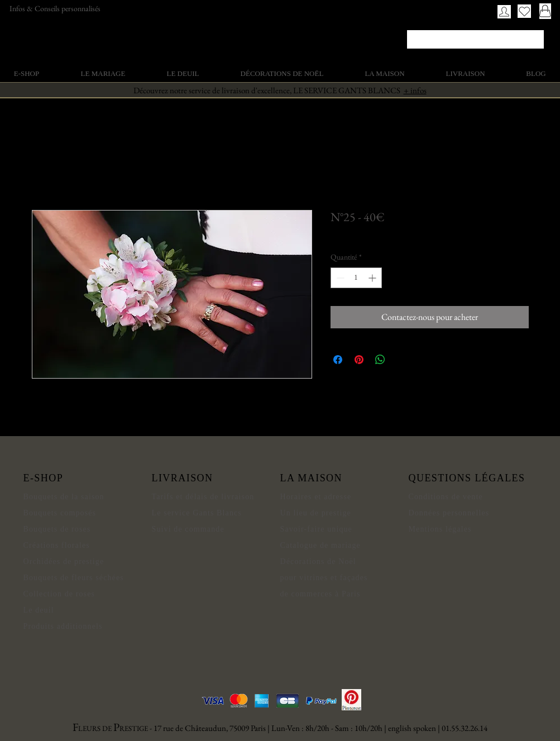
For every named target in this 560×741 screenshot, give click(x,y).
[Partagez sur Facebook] (338, 360)
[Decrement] (339, 278)
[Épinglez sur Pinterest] (359, 360)
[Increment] (373, 278)
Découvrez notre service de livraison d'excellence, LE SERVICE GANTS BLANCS (280, 90)
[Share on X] (401, 360)
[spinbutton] (356, 278)
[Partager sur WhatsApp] (380, 360)
